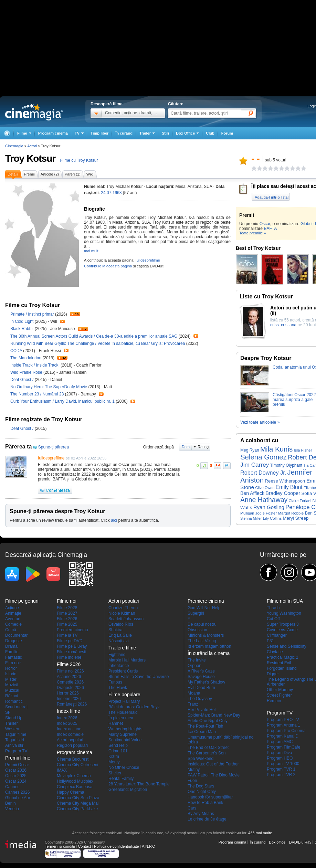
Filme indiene (69, 657)
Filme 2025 (67, 624)
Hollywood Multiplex (75, 781)
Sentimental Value (125, 740)
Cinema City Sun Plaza (78, 798)
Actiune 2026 (69, 677)
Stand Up (14, 718)
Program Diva (279, 753)
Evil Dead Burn (201, 688)
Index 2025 (67, 723)
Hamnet (116, 723)
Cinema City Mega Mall (78, 803)
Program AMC (280, 742)
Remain (274, 701)
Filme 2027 (67, 613)
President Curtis (123, 671)
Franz (193, 704)
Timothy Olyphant (286, 465)
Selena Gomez (264, 457)
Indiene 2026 (69, 699)
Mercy (114, 762)
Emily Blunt (289, 487)
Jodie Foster (266, 513)
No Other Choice (124, 768)
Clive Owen (265, 488)
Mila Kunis (276, 449)
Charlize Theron (123, 608)
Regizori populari (72, 745)
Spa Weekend (201, 759)
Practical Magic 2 (282, 657)
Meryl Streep (296, 518)
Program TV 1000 (283, 764)
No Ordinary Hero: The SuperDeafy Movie (49, 387)
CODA (17, 351)
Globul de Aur (18, 798)
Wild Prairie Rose (27, 372)
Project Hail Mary (124, 701)
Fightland (117, 655)
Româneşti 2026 (72, 704)
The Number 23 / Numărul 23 (37, 394)
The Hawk (118, 688)
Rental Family (121, 779)
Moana (194, 693)
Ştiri (165, 133)
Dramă (11, 646)
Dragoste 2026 (70, 688)
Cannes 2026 (17, 792)
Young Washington (284, 613)
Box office (277, 842)
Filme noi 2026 (70, 671)
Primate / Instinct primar (32, 314)
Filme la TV (67, 635)
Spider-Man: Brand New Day (214, 715)
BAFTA (270, 229)
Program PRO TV (283, 720)
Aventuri (13, 619)
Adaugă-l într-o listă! (272, 197)
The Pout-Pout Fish (205, 726)
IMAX (62, 770)
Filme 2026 (67, 619)
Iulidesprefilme (148, 260)
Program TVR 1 (281, 769)
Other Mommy (280, 690)
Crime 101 (118, 751)
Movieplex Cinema (74, 776)
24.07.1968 (111, 193)
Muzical (12, 690)
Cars (192, 808)
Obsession (197, 630)
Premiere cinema (72, 630)
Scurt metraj (16, 707)
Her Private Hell (202, 710)
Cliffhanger (277, 635)
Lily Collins (272, 518)
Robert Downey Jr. (263, 473)
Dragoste (14, 641)
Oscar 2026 (16, 770)
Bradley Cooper (283, 493)
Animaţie (13, 613)
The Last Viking (202, 641)
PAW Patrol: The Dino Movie (214, 775)
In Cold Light (23, 321)
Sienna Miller (251, 518)
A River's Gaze (201, 671)
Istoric (11, 674)
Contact (84, 846)
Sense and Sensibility (287, 646)
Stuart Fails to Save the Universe (139, 677)
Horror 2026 (68, 693)
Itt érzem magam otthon (209, 646)
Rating (203, 447)
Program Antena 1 (283, 725)
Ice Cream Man (202, 732)
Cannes (12, 787)
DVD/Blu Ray (300, 842)
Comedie (13, 624)
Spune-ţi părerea (54, 447)
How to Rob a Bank (205, 803)
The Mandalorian (26, 358)
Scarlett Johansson (126, 619)
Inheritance (119, 666)
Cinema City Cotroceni (77, 765)
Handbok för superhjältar (210, 797)
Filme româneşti (71, 652)
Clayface (275, 652)
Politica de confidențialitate (116, 846)
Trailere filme (122, 648)
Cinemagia (14, 146)
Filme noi (67, 601)
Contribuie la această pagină (108, 266)
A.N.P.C (148, 846)
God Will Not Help (204, 608)
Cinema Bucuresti (73, 759)
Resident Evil (279, 663)
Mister (11, 679)
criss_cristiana (283, 325)
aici (114, 520)
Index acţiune (69, 729)
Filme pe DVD (70, 641)
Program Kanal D (283, 736)
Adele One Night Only (208, 721)
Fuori (192, 781)
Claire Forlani (300, 501)
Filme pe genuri (22, 601)
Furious (115, 682)
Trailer (75, 314)
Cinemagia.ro (34, 112)
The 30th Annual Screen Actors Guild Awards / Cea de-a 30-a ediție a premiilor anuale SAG (94, 336)
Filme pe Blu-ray (72, 646)
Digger (273, 674)
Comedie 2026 (70, 682)
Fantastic (14, 657)
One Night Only (202, 792)
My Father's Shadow (206, 682)
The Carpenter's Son (207, 753)
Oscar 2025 (16, 776)
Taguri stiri (15, 740)
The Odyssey (200, 699)
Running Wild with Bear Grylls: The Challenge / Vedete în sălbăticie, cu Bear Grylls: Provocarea (98, 343)
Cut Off (273, 619)
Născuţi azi (119, 641)
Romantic (14, 701)
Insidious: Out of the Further (213, 764)
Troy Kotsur (30, 158)
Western (13, 729)
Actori (32, 146)
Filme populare (124, 695)
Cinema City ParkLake (77, 809)
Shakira (115, 630)
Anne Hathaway (264, 500)
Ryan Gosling (269, 507)
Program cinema (53, 133)
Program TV (16, 751)
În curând (124, 133)
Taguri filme (16, 734)
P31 (270, 641)
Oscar (265, 224)
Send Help (118, 745)
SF (8, 712)
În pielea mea (121, 718)
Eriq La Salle (120, 635)
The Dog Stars (201, 786)
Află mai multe (260, 833)
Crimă (11, 630)
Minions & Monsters (206, 635)
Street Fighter (279, 695)
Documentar (16, 635)
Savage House (201, 677)
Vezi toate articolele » (260, 422)
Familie (12, 652)
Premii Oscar (17, 765)
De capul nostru (202, 624)
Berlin (10, 803)
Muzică (12, 685)
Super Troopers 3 (283, 624)
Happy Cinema (70, 792)
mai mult (91, 251)
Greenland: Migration (128, 790)
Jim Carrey (255, 465)
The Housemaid (123, 712)
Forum (227, 133)
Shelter (115, 773)
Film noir (13, 663)
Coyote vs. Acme (282, 630)
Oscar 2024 (16, 781)
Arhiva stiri (15, 745)
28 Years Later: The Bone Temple (139, 784)
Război (12, 696)
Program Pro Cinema (286, 731)
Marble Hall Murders (127, 660)
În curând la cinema (209, 653)
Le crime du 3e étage (207, 819)
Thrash (273, 608)
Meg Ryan (250, 450)
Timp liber (99, 133)
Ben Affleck (252, 493)
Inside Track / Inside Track (35, 365)
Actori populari (70, 740)
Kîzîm (114, 756)
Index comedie (70, 734)
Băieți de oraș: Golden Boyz (134, 707)
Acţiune (12, 608)
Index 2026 (67, 718)
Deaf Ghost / (23, 380)
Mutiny (194, 770)
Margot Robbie (291, 513)
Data (186, 447)
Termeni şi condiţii (60, 846)
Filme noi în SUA (285, 601)
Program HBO (280, 758)
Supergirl (196, 613)
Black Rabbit (23, 329)
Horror (11, 668)
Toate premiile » (253, 233)
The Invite (197, 660)
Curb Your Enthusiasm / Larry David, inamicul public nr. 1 (62, 401)
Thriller (12, 723)
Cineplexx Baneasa (75, 787)
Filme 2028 (67, 608)
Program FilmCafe (283, 747)
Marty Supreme (123, 734)
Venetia (12, 809)
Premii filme (18, 758)
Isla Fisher (303, 450)
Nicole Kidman (122, 613)
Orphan (194, 666)
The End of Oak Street (208, 748)
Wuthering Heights (125, 729)
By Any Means (201, 814)
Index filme (69, 711)
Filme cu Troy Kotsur (79, 160)
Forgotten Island (282, 668)
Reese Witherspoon (285, 481)
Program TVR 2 (281, 775)
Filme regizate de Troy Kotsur (44, 419)
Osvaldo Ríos (121, 624)
